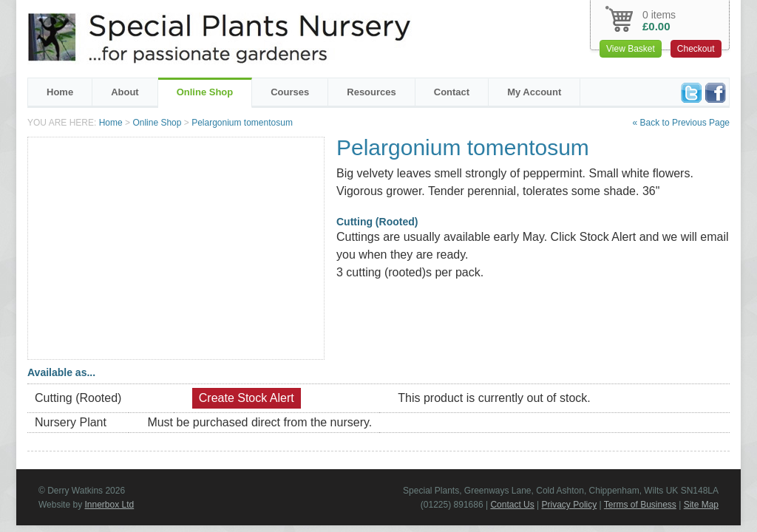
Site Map (701, 505)
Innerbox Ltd (109, 505)
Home (60, 92)
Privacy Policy (570, 505)
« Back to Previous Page (681, 123)
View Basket (631, 49)
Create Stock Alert (247, 398)
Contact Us (512, 505)
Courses (290, 92)
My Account (534, 92)
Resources (371, 92)
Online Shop (205, 92)
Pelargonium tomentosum (242, 123)
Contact (452, 92)
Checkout (696, 49)
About (125, 92)
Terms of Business (640, 505)
